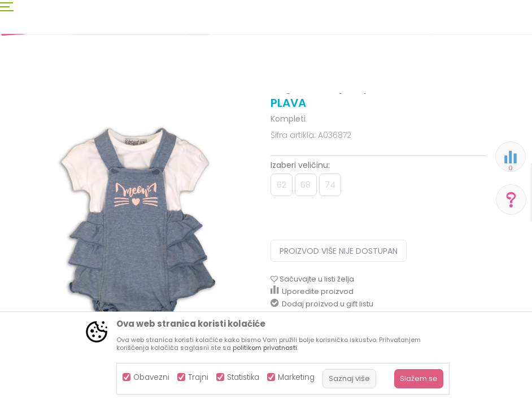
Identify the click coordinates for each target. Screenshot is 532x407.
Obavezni (151, 377)
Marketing (296, 377)
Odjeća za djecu (146, 114)
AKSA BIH (21, 114)
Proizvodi (60, 114)
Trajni (198, 377)
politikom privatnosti (265, 348)
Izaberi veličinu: (300, 258)
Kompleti (199, 114)
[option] (135, 282)
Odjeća (97, 114)
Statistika (243, 377)
